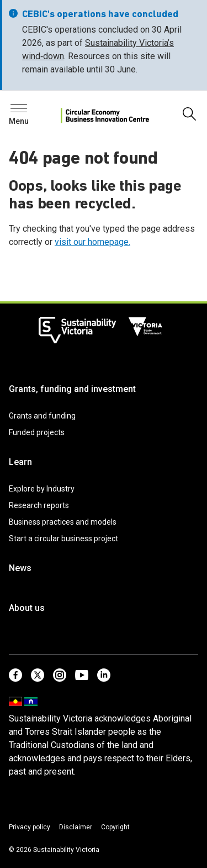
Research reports (39, 505)
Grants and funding (42, 416)
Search (28, 111)
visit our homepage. (92, 242)
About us (27, 608)
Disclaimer (76, 827)
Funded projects (37, 432)
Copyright (115, 827)
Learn (20, 462)
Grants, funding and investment (72, 389)
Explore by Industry (42, 489)
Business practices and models (63, 522)
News (20, 568)
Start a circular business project (63, 538)
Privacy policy (30, 827)
